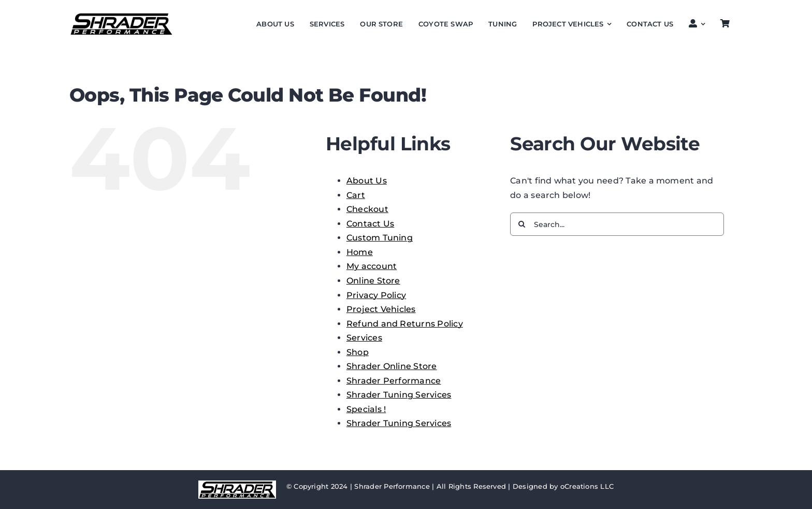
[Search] (522, 224)
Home (360, 252)
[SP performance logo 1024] (121, 16)
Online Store (373, 281)
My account (372, 266)
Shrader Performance (394, 381)
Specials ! (366, 409)
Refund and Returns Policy (405, 324)
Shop (358, 352)
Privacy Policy (376, 295)
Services (364, 338)
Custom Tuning (380, 238)
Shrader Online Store (392, 366)
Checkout (367, 209)
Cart (356, 195)
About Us (367, 181)
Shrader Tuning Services (399, 395)
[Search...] (617, 224)
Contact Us (370, 224)
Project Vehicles (381, 309)
